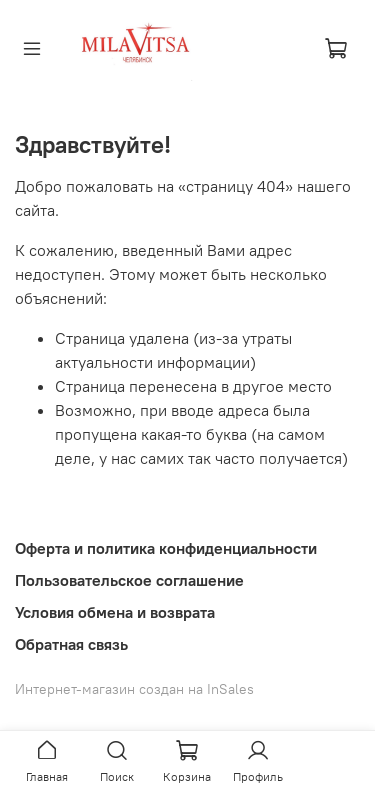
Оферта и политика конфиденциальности (166, 548)
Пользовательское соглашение (129, 580)
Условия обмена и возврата (115, 612)
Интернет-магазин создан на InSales (134, 689)
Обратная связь (71, 644)
